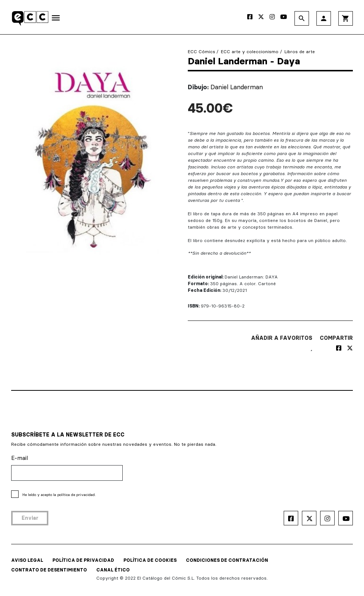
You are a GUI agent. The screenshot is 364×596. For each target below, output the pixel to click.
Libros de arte (300, 51)
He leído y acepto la (59, 495)
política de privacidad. (76, 495)
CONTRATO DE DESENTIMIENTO (49, 570)
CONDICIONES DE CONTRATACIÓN (227, 560)
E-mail (20, 458)
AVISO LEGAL (27, 560)
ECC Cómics (202, 51)
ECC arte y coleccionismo (250, 51)
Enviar (30, 518)
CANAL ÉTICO (113, 570)
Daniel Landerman (237, 87)
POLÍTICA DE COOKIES (150, 560)
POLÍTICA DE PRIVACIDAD (83, 560)
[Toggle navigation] (56, 19)
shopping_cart (346, 18)
